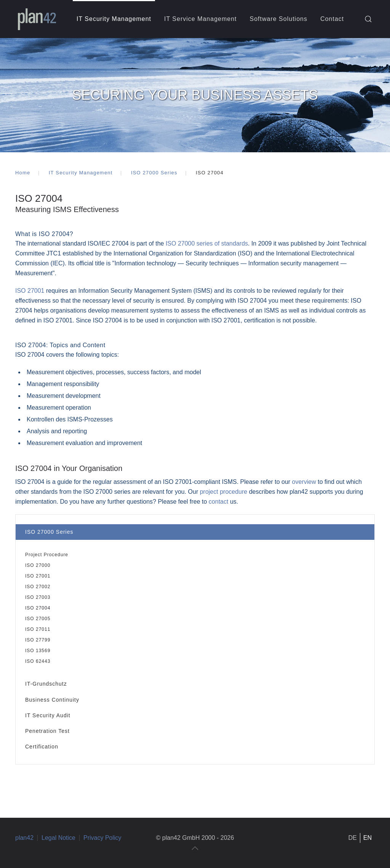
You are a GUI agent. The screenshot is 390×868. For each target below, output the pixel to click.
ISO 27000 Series (49, 532)
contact (219, 502)
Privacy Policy (102, 838)
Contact (332, 19)
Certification (42, 747)
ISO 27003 (38, 597)
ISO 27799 (38, 640)
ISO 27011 (38, 629)
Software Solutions (279, 19)
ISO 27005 (38, 619)
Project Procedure (47, 555)
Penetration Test (47, 731)
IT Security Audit (48, 715)
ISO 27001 (38, 576)
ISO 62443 (38, 661)
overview (305, 482)
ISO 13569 (38, 651)
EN (368, 838)
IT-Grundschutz (46, 684)
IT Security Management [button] (114, 19)
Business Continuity (52, 700)
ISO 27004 (38, 608)
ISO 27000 (38, 565)
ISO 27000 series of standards (207, 243)
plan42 (24, 838)
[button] (368, 19)
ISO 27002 (38, 587)
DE (353, 838)
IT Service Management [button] (201, 19)
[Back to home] (37, 19)
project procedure (224, 492)
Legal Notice (58, 838)
